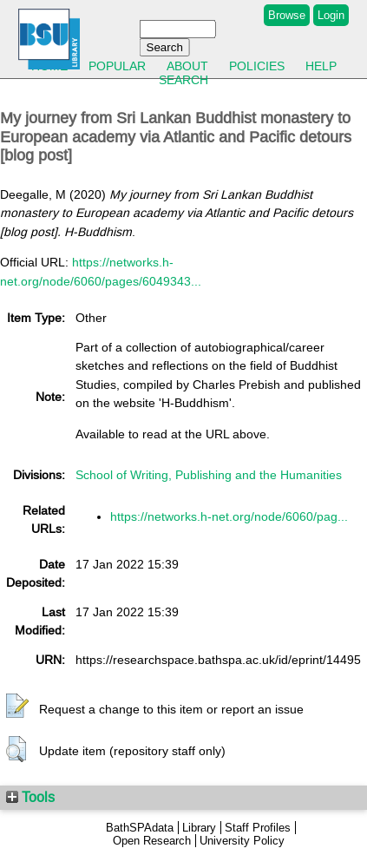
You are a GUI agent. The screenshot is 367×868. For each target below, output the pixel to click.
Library (199, 828)
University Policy (242, 841)
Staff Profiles (258, 828)
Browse (287, 15)
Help (321, 66)
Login (331, 15)
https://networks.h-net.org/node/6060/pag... (229, 516)
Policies (257, 66)
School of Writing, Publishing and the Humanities (209, 475)
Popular (117, 66)
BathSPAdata (140, 828)
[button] (17, 707)
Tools (30, 797)
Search (183, 80)
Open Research (152, 841)
